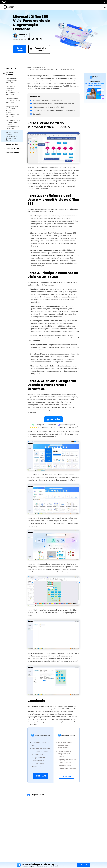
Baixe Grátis (20, 49)
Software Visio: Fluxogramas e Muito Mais (11, 81)
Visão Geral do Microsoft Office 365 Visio (48, 100)
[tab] (12, 68)
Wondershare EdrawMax (43, 397)
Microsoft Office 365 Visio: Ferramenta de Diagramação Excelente (12, 136)
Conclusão (37, 114)
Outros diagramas (39, 67)
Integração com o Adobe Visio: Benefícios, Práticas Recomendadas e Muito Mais (13, 112)
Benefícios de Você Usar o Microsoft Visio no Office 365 (53, 104)
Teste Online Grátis (38, 49)
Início (29, 67)
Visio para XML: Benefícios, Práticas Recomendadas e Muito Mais (13, 91)
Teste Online (66, 776)
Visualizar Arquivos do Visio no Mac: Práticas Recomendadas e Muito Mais (13, 124)
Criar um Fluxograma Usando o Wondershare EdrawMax (54, 111)
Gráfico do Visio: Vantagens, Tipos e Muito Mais (13, 101)
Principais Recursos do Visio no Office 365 (48, 107)
